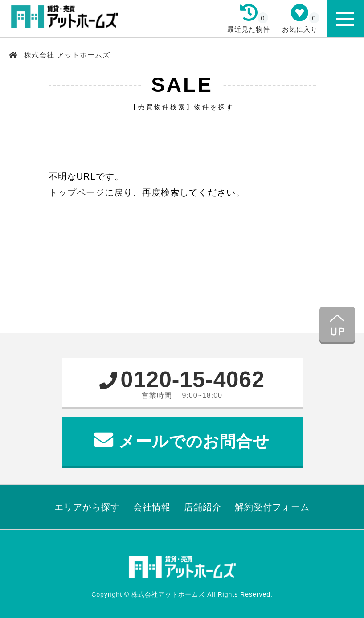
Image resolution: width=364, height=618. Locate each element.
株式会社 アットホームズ (66, 55)
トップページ (77, 192)
